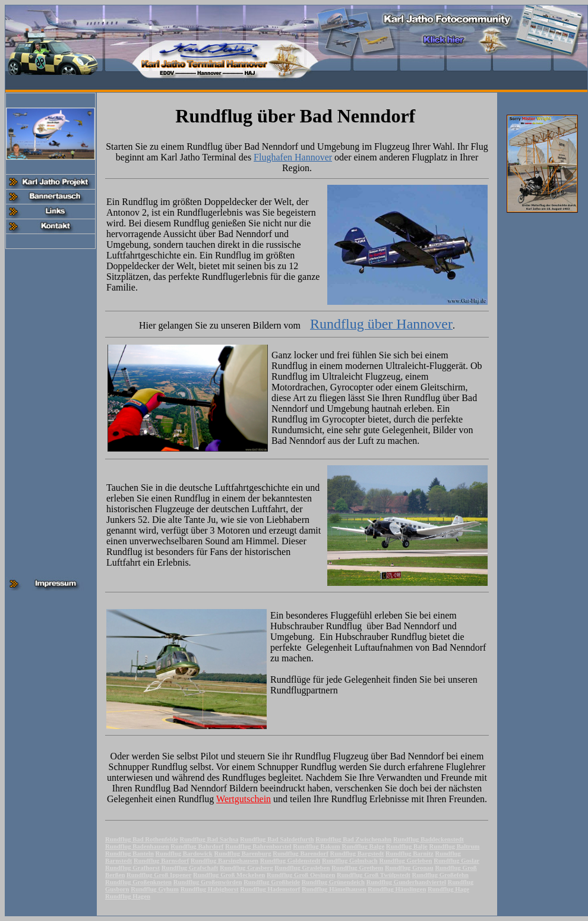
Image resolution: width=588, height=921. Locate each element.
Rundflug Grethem (357, 868)
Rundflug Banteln (129, 853)
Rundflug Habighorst (210, 889)
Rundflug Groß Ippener (159, 875)
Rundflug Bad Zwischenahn (353, 839)
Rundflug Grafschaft (190, 868)
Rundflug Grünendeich (333, 882)
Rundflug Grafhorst (132, 868)
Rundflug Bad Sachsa (209, 839)
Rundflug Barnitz (410, 853)
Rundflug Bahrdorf (197, 846)
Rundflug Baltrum (455, 846)
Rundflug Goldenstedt (290, 860)
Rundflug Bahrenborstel (258, 846)
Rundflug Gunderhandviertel (406, 882)
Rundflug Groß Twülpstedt (374, 875)
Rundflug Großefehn (440, 875)
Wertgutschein (244, 799)
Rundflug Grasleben (302, 868)
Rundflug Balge (363, 846)
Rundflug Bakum (317, 846)
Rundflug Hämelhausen (334, 889)
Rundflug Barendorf (301, 853)
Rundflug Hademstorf (270, 889)
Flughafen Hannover (293, 157)
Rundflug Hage (448, 889)
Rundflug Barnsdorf (161, 860)
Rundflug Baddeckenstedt (429, 839)
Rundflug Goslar (456, 860)
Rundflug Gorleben (405, 860)
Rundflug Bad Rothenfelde (142, 839)
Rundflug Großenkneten (138, 882)
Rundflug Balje (407, 846)
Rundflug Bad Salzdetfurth (277, 839)
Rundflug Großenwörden (208, 882)
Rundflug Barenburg (243, 853)
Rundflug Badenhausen (137, 846)
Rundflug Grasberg (246, 868)
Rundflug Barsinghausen (225, 860)
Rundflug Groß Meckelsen (229, 875)
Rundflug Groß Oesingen (301, 875)
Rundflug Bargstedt (357, 853)
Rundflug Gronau (409, 868)
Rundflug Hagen (128, 896)
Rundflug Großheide (272, 882)
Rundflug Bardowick (184, 853)
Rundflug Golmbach (350, 860)
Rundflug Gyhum (155, 889)
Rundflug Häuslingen (397, 889)
